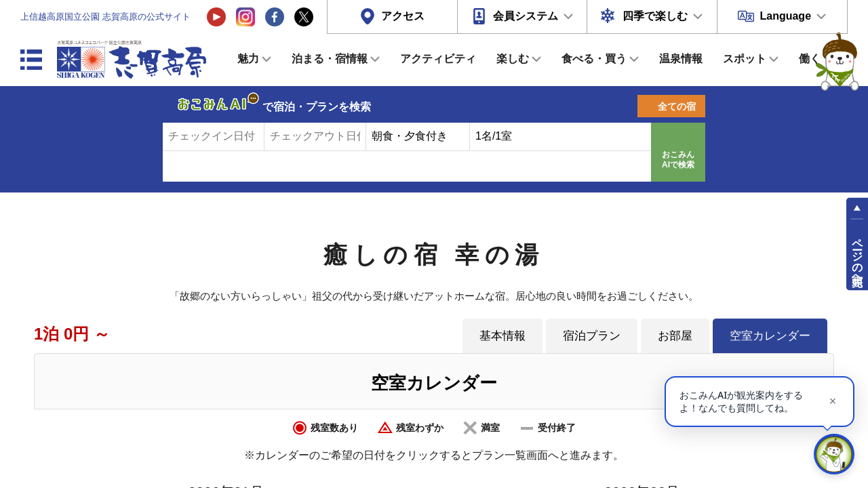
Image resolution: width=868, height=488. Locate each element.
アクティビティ (438, 59)
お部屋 (675, 335)
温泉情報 (681, 59)
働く (810, 59)
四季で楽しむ (655, 16)
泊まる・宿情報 (330, 59)
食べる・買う (594, 59)
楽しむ (513, 59)
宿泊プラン (592, 335)
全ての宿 (677, 106)
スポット (745, 59)
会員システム (526, 16)
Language (785, 16)
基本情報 (502, 335)
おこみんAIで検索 (678, 160)
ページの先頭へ (857, 256)
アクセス (403, 16)
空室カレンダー (770, 335)
